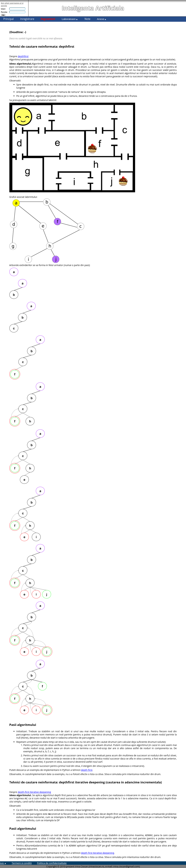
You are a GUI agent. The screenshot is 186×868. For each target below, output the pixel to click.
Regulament (48, 19)
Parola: (4, 12)
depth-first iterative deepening (34, 792)
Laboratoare (70, 19)
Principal (9, 19)
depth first (87, 770)
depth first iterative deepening (98, 853)
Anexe (102, 19)
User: (3, 9)
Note (87, 19)
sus (3, 863)
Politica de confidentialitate (52, 863)
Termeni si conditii (22, 863)
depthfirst (23, 56)
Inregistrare (27, 19)
